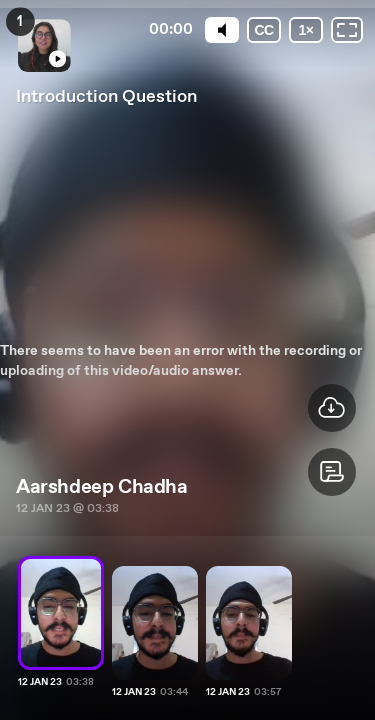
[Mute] (222, 30)
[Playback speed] (306, 30)
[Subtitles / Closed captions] (264, 30)
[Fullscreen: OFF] (347, 30)
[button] (332, 472)
